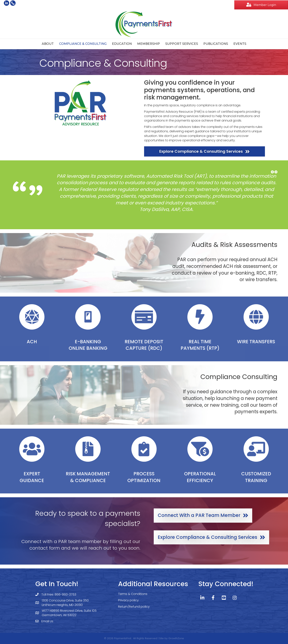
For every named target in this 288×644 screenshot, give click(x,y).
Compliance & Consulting (83, 44)
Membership (149, 44)
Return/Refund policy (134, 607)
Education (122, 44)
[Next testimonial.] (276, 172)
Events (240, 44)
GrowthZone (176, 638)
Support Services (182, 44)
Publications (216, 44)
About (48, 44)
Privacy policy (128, 600)
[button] (272, 172)
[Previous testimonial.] (272, 172)
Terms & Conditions (133, 594)
